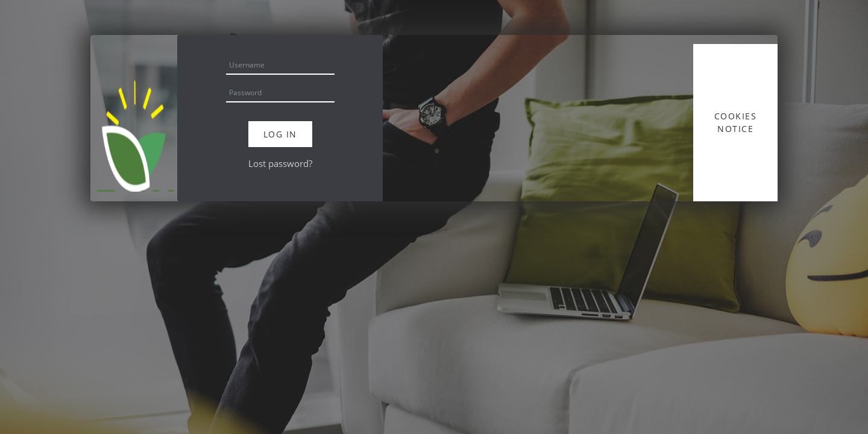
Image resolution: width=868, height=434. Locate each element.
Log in (280, 134)
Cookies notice (736, 122)
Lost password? (280, 163)
